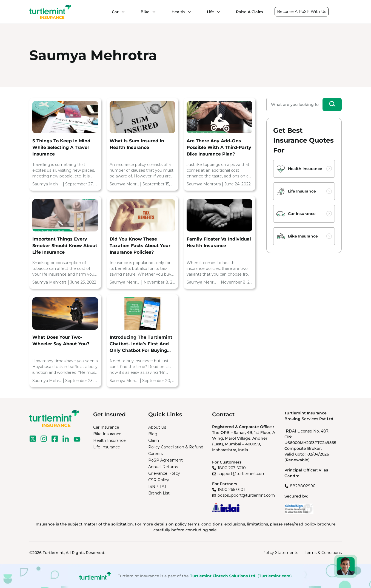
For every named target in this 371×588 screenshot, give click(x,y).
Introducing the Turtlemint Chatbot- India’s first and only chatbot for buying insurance (141, 344)
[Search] (332, 104)
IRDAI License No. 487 (306, 431)
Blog (153, 434)
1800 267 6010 (232, 468)
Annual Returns (163, 467)
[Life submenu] (217, 12)
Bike (145, 12)
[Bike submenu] (153, 12)
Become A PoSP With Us (302, 12)
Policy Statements (280, 553)
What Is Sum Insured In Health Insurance (137, 144)
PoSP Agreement (165, 460)
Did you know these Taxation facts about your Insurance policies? (140, 246)
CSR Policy (159, 480)
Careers (155, 454)
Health (178, 12)
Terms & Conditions (323, 553)
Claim (154, 440)
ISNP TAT (157, 487)
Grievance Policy (164, 473)
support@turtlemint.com (242, 474)
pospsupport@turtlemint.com (246, 495)
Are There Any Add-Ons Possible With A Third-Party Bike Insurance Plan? (219, 147)
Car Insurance (302, 214)
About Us (157, 427)
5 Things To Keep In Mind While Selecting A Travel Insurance (61, 147)
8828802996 (302, 486)
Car (115, 12)
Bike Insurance (303, 236)
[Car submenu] (122, 12)
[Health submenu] (188, 12)
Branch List (159, 493)
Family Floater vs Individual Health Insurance (219, 242)
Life (210, 12)
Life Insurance (302, 191)
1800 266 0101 (231, 490)
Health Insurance (305, 169)
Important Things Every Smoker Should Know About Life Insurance (65, 246)
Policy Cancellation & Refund (176, 447)
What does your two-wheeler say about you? (61, 340)
